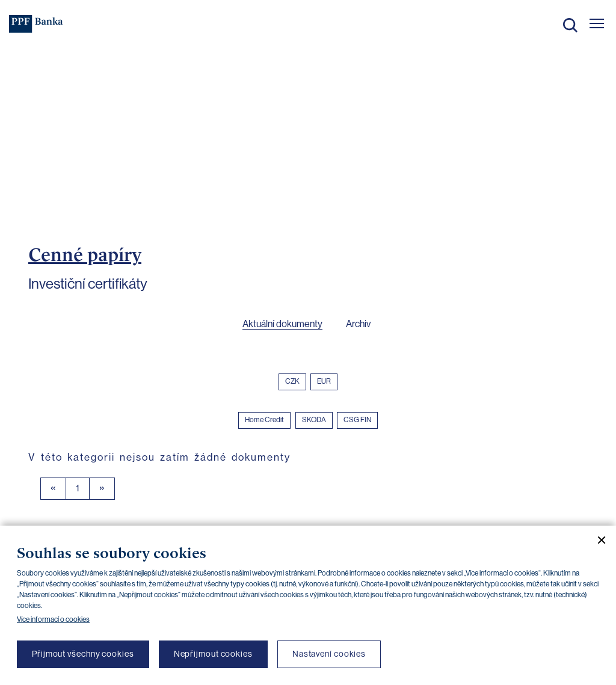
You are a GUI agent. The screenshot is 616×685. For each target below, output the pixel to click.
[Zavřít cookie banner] (597, 540)
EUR (324, 381)
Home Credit (264, 420)
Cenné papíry (85, 254)
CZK (292, 381)
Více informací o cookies (53, 619)
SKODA (314, 420)
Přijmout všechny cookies (83, 654)
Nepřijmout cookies (213, 654)
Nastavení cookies (329, 654)
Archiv (358, 324)
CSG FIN (357, 420)
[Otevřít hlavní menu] (597, 23)
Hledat (570, 25)
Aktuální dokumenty (282, 324)
